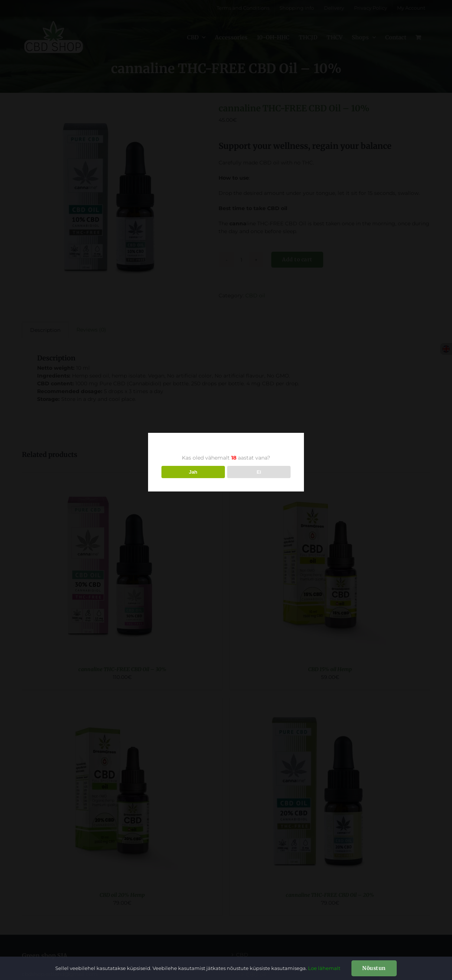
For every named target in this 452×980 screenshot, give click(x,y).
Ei (259, 472)
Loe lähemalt (324, 968)
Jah (193, 472)
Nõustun (374, 968)
